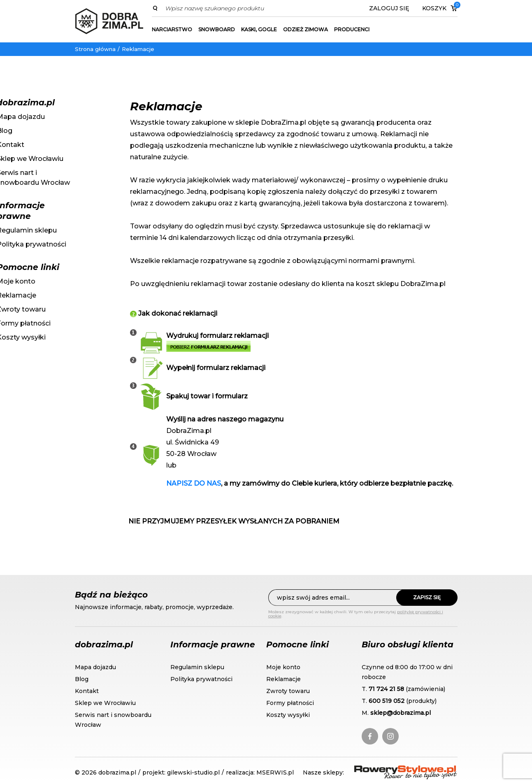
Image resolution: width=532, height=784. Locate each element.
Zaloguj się (389, 8)
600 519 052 (387, 701)
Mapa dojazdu (95, 667)
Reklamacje (138, 49)
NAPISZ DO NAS (194, 483)
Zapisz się (427, 597)
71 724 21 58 (386, 689)
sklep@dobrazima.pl (401, 713)
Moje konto (283, 667)
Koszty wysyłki (288, 715)
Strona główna (95, 49)
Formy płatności (290, 703)
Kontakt (87, 691)
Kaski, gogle (259, 29)
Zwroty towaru (288, 691)
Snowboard (217, 29)
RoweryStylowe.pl (384, 770)
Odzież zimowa (305, 29)
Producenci (352, 29)
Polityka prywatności (201, 679)
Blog (82, 679)
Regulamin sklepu (197, 667)
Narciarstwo (172, 29)
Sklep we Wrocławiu (105, 703)
